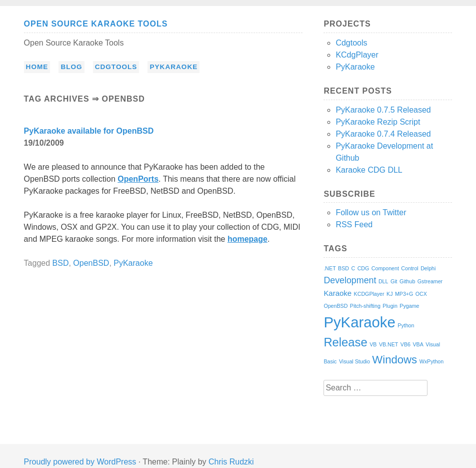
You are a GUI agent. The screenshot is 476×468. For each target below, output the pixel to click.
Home (37, 67)
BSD (61, 263)
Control (409, 268)
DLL (383, 281)
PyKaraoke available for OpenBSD (89, 131)
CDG (363, 268)
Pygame (409, 306)
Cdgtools (116, 67)
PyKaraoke (173, 67)
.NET (329, 268)
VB (373, 344)
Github (407, 281)
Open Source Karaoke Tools (96, 24)
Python (406, 325)
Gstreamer (430, 281)
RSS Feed (354, 224)
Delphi (428, 268)
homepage (247, 239)
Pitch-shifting (365, 306)
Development (350, 280)
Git (394, 281)
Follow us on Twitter (371, 212)
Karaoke (337, 293)
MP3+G (404, 294)
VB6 (405, 344)
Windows (394, 360)
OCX (421, 294)
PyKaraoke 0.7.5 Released (383, 110)
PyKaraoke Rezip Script (378, 122)
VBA (418, 344)
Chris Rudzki (231, 462)
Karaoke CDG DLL (369, 170)
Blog (71, 67)
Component (385, 268)
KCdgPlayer (357, 55)
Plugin (390, 306)
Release (345, 342)
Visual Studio (354, 361)
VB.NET (389, 344)
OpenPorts (138, 179)
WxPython (432, 361)
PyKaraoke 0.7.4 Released (383, 134)
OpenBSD (91, 263)
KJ (389, 294)
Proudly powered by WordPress (80, 462)
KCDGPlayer (369, 294)
